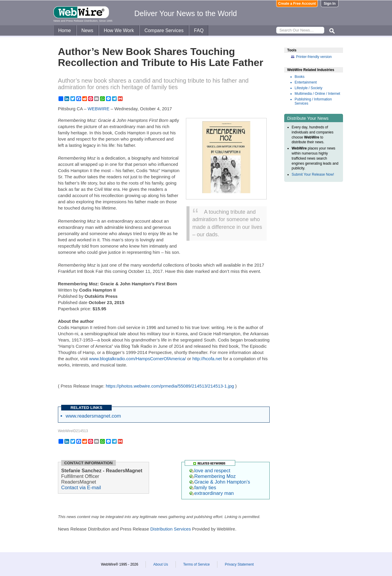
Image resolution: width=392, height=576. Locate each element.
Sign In (330, 4)
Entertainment (306, 82)
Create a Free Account (297, 4)
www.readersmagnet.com (93, 416)
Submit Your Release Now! (313, 174)
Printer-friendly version (314, 57)
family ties (203, 487)
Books (299, 77)
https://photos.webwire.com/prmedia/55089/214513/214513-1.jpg (170, 386)
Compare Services (164, 30)
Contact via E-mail (81, 487)
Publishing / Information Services (313, 101)
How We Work (119, 30)
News (87, 30)
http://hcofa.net (207, 359)
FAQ (199, 30)
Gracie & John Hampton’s (220, 482)
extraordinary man (212, 493)
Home (65, 30)
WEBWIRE (98, 109)
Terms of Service (196, 564)
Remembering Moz (212, 476)
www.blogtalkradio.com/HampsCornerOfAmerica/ (137, 359)
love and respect (210, 470)
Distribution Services (171, 529)
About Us (161, 564)
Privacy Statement (239, 564)
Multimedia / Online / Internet (317, 94)
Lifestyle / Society (308, 88)
